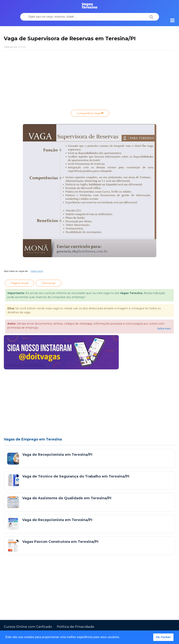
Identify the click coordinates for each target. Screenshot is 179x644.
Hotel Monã (37, 271)
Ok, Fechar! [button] (163, 637)
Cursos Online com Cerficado (28, 627)
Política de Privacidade (75, 627)
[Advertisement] (89, 81)
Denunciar (49, 283)
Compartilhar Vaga (90, 113)
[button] (121, 638)
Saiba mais (164, 328)
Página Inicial (19, 283)
